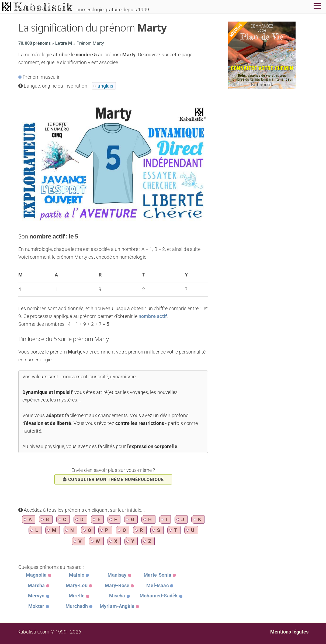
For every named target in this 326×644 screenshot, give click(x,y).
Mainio (77, 575)
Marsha (36, 585)
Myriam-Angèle (117, 606)
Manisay (117, 575)
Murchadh (77, 606)
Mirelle (77, 596)
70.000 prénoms (35, 43)
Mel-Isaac (157, 585)
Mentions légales (289, 632)
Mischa (117, 596)
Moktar (36, 606)
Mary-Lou (77, 585)
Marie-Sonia (157, 575)
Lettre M (64, 43)
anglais (105, 86)
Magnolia (36, 575)
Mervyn (36, 596)
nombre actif (153, 316)
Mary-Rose (117, 585)
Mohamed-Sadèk (159, 596)
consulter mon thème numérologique (113, 479)
